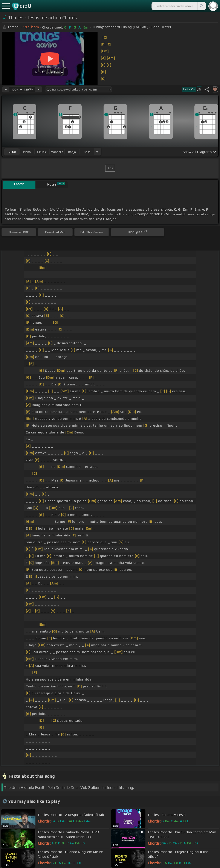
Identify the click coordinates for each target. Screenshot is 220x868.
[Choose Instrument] (97, 152)
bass (87, 152)
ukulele (42, 152)
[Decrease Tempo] (6, 89)
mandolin (57, 152)
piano (27, 152)
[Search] (201, 6)
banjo (72, 152)
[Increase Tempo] (39, 89)
